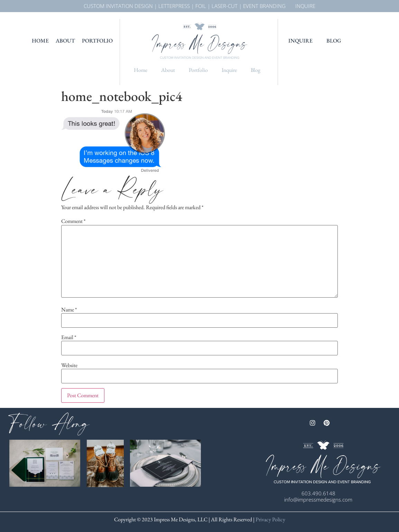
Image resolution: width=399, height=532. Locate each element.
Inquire (229, 70)
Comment (73, 221)
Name (69, 310)
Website (69, 365)
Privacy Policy (270, 519)
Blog (256, 70)
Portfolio (97, 41)
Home (40, 41)
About (65, 41)
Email (69, 337)
